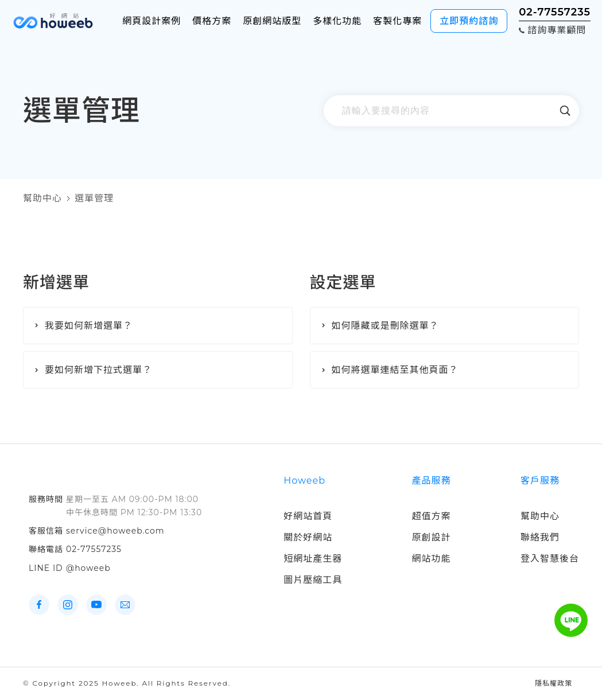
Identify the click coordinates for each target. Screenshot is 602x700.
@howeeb (88, 568)
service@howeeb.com (115, 531)
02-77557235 (94, 549)
